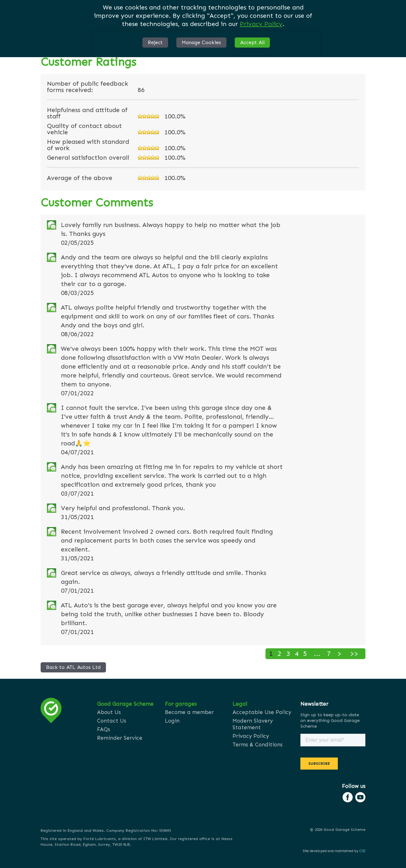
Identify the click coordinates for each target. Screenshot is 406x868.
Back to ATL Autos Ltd (73, 667)
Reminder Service (120, 738)
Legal (240, 704)
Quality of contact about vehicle (84, 129)
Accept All (252, 42)
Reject (155, 42)
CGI (362, 851)
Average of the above (80, 178)
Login (172, 721)
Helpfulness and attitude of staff (87, 113)
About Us (109, 712)
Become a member (189, 712)
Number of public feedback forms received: (88, 87)
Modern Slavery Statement (253, 724)
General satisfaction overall (88, 157)
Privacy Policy (261, 24)
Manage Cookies (201, 42)
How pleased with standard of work (88, 145)
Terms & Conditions (258, 744)
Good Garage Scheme (125, 704)
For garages (181, 704)
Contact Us (112, 721)
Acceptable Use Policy (262, 712)
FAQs (104, 729)
